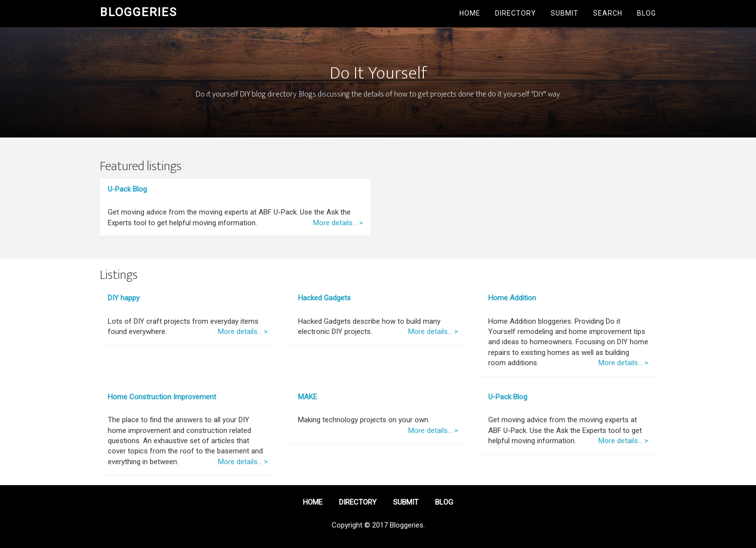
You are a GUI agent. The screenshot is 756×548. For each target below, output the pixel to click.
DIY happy (124, 298)
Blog (647, 13)
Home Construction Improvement (162, 397)
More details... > (338, 223)
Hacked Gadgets (324, 298)
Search (608, 13)
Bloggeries (139, 12)
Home (470, 13)
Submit (565, 13)
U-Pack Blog (127, 189)
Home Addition (512, 298)
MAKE (308, 397)
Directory (516, 13)
